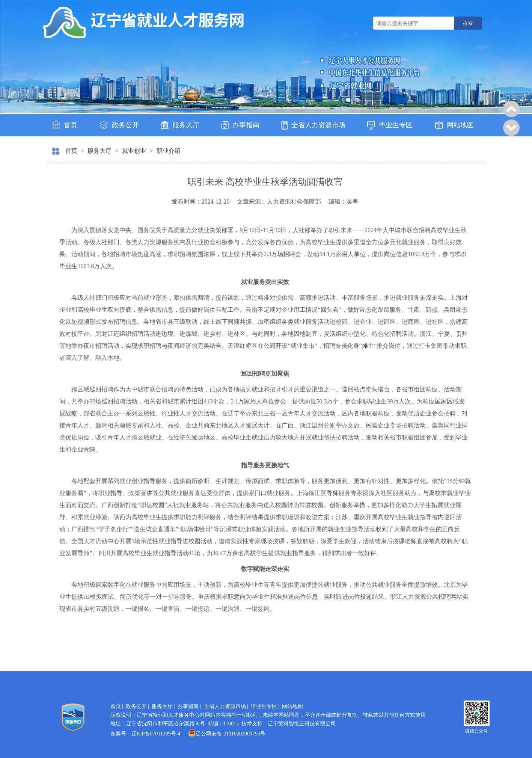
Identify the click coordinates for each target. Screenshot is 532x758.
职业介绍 (169, 151)
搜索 (468, 23)
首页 (65, 125)
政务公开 (119, 125)
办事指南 (240, 125)
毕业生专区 (390, 126)
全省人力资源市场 (313, 126)
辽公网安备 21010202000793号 (227, 734)
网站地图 (454, 125)
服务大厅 (180, 125)
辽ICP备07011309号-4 (156, 734)
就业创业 (134, 151)
